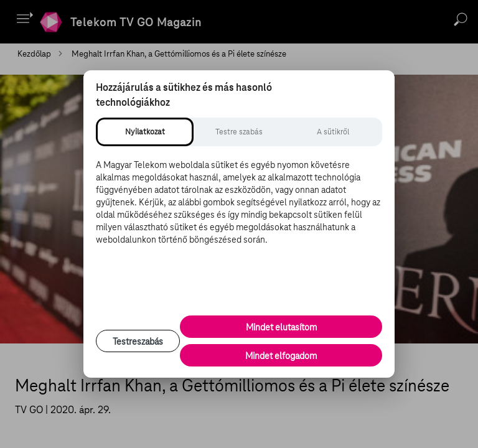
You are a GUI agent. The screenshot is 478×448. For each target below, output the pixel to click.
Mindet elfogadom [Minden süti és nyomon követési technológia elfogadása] (281, 356)
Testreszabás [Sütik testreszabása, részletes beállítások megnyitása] (138, 342)
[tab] (145, 132)
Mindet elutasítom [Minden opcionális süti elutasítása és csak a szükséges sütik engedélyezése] (281, 327)
